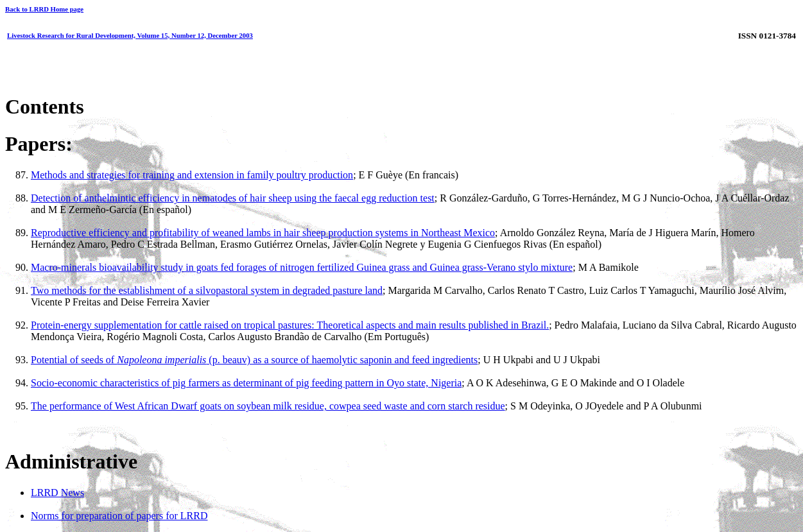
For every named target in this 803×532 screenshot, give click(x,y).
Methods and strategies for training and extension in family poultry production (192, 175)
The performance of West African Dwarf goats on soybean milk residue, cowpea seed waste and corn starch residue (268, 406)
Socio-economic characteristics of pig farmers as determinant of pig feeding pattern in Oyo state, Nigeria (246, 383)
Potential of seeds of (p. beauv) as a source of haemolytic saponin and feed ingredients (254, 360)
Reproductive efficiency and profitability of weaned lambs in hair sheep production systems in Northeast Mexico (263, 233)
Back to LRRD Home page (44, 9)
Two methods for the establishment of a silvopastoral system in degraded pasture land (207, 290)
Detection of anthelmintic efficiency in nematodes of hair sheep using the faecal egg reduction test (233, 198)
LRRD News (57, 493)
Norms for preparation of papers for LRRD (119, 516)
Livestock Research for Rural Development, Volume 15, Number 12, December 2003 (130, 35)
